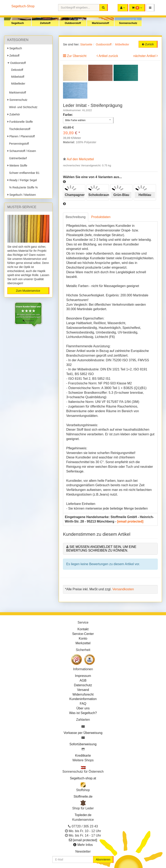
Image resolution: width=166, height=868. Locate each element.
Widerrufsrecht (83, 694)
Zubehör (14, 114)
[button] (150, 8)
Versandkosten (123, 589)
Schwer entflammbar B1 (23, 173)
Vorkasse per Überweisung (83, 733)
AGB (83, 680)
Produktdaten (101, 217)
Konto (83, 638)
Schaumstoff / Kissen (22, 151)
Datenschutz (83, 685)
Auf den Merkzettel (80, 159)
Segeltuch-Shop (23, 6)
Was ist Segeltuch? (83, 713)
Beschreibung (76, 217)
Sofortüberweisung (83, 744)
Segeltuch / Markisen (22, 195)
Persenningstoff (18, 144)
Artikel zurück (108, 56)
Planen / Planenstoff (21, 136)
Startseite (86, 44)
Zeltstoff (45, 23)
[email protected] (130, 521)
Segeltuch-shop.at (83, 778)
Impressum (83, 676)
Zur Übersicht (77, 56)
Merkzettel (83, 643)
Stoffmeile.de (83, 796)
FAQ (83, 704)
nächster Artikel (145, 56)
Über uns (83, 708)
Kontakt (83, 629)
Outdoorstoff (73, 23)
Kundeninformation (83, 699)
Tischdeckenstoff (19, 129)
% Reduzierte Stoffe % (23, 187)
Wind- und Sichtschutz (22, 107)
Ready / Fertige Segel (22, 180)
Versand (83, 690)
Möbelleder (17, 84)
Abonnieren (103, 859)
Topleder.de (83, 815)
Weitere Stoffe (17, 166)
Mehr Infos (85, 845)
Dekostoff (16, 70)
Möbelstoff (17, 77)
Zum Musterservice (28, 291)
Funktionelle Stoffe (20, 122)
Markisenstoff (100, 23)
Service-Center (83, 634)
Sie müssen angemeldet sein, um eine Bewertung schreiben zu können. (101, 549)
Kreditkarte (83, 756)
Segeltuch (17, 23)
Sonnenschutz (128, 23)
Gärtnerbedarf (17, 158)
